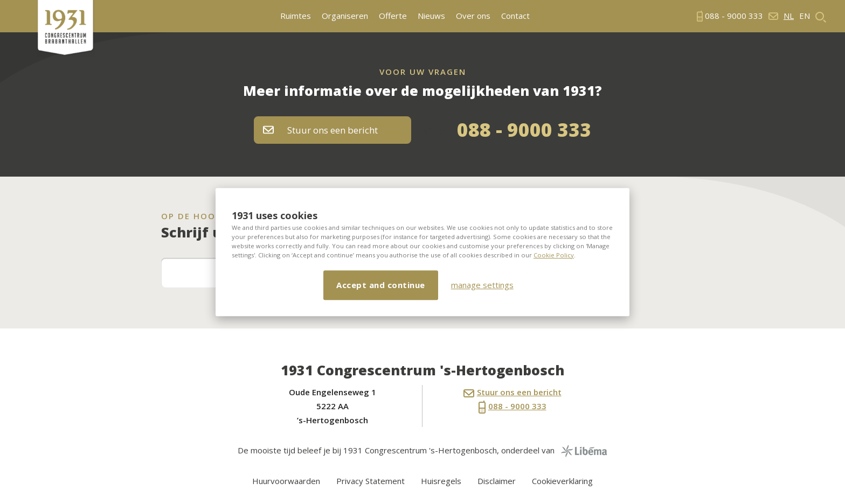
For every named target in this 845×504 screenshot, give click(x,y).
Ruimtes (296, 16)
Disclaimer (497, 481)
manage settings (482, 285)
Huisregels (441, 481)
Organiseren (345, 16)
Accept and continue (381, 285)
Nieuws (431, 16)
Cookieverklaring (562, 481)
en (805, 16)
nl (789, 16)
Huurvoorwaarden (286, 481)
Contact (515, 16)
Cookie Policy (554, 255)
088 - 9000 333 (524, 129)
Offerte (393, 16)
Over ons (473, 16)
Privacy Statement (370, 481)
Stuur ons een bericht (320, 130)
